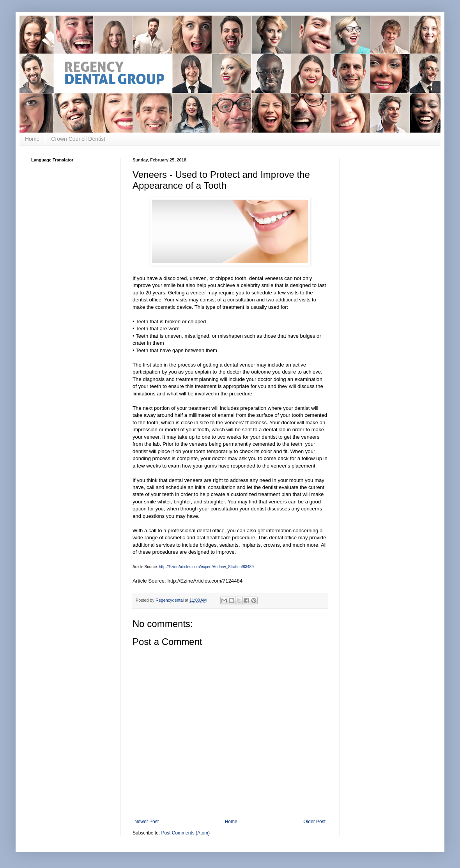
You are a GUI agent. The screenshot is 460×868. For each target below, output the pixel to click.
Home (32, 139)
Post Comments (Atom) (185, 833)
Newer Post (147, 822)
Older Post (314, 822)
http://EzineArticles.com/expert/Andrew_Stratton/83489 (206, 567)
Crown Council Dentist (78, 139)
